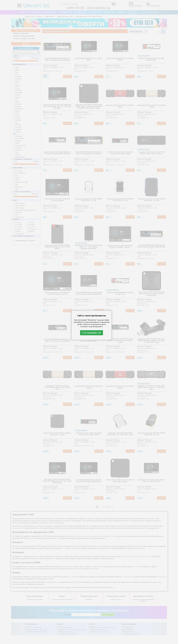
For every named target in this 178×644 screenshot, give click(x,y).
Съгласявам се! (92, 333)
